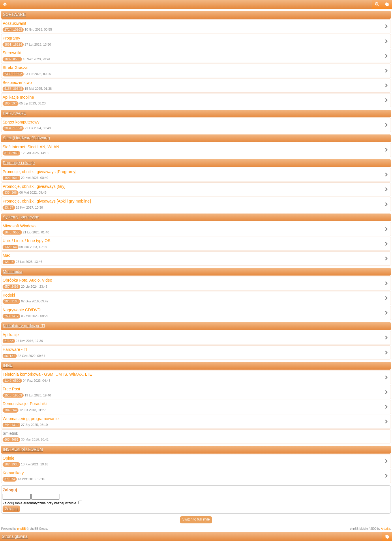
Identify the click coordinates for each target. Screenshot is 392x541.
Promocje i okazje (19, 163)
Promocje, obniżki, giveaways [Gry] (34, 186)
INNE (8, 365)
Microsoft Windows (19, 226)
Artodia (386, 529)
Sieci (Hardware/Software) (26, 138)
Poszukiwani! (14, 23)
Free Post (11, 389)
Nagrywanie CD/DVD (21, 310)
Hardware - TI (15, 349)
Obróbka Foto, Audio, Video (27, 280)
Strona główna (15, 536)
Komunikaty (13, 473)
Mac (6, 255)
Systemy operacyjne (21, 217)
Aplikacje (11, 335)
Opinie (8, 458)
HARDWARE (15, 113)
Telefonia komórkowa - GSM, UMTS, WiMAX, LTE (47, 374)
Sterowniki (12, 53)
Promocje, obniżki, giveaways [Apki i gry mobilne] (47, 201)
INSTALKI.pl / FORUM (23, 449)
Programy (11, 38)
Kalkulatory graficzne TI (24, 326)
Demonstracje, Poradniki (25, 404)
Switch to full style (196, 519)
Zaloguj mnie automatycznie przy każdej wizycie (42, 503)
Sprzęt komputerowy (21, 122)
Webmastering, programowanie (31, 419)
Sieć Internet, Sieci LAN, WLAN (31, 147)
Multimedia (13, 272)
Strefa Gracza (15, 68)
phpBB (22, 529)
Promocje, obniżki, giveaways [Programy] (40, 172)
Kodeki (9, 295)
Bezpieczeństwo (17, 83)
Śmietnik (10, 433)
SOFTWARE (14, 14)
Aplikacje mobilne (18, 97)
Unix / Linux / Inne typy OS (27, 241)
